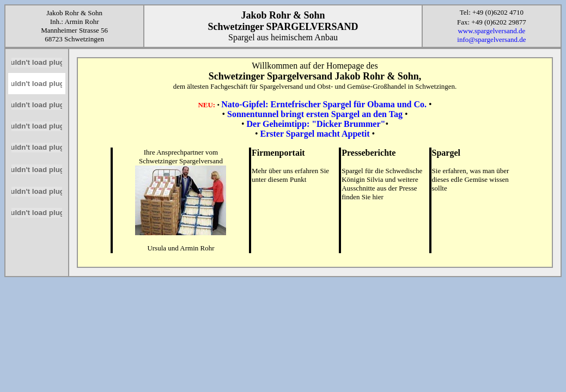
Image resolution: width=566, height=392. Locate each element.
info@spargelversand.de (491, 39)
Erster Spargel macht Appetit (315, 134)
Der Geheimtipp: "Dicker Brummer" (316, 124)
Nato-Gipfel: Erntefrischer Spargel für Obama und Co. (324, 104)
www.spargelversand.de (491, 31)
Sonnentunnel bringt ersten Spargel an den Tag (315, 114)
